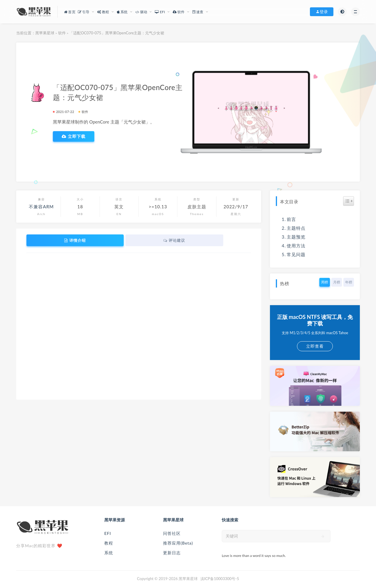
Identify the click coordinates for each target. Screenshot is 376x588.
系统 (109, 553)
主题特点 (296, 228)
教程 (109, 543)
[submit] (323, 536)
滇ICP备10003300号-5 (220, 579)
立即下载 (74, 136)
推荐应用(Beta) (178, 543)
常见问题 (296, 254)
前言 (291, 219)
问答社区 (172, 533)
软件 (62, 33)
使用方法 (296, 246)
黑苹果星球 (45, 33)
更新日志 (172, 553)
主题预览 (296, 237)
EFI (108, 533)
